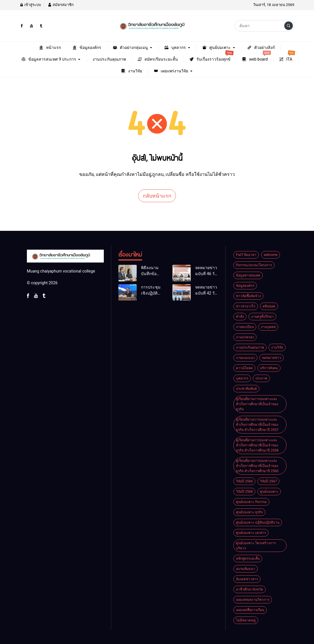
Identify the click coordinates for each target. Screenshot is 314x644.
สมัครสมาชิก (61, 5)
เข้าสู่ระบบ (30, 5)
